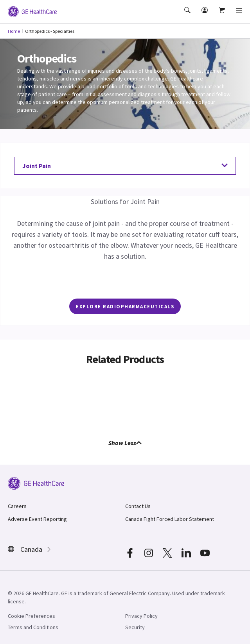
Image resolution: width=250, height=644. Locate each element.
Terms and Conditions (33, 627)
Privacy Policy (141, 616)
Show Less (125, 443)
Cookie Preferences (31, 616)
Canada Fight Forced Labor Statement (170, 519)
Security (135, 627)
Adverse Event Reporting (37, 519)
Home (14, 31)
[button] (188, 16)
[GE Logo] (32, 11)
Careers (17, 506)
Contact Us (138, 506)
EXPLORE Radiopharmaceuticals (125, 306)
